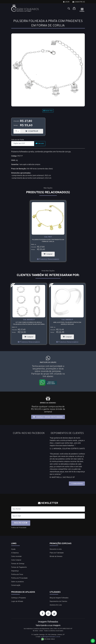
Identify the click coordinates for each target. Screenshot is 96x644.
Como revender (16, 556)
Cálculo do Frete (18, 140)
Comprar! (49, 253)
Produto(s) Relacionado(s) (48, 259)
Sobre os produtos (18, 582)
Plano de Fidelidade (57, 553)
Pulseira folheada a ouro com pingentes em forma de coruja (48, 241)
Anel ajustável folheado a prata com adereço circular (67, 323)
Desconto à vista (56, 549)
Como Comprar (16, 560)
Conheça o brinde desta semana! (48, 417)
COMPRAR (34, 131)
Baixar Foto (48, 111)
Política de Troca (17, 574)
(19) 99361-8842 (48, 639)
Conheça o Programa (18, 598)
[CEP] (23, 144)
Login (66, 2)
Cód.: (48, 237)
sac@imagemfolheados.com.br (50, 637)
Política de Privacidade (20, 528)
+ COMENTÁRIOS (77, 484)
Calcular (40, 144)
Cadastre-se (79, 2)
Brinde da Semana (56, 556)
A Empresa (15, 553)
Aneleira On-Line (56, 605)
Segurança (15, 571)
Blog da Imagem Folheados (59, 598)
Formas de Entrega (18, 564)
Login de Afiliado (17, 601)
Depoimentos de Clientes (58, 601)
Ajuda (13, 549)
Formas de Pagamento (19, 567)
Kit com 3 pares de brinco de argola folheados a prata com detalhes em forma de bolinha (29, 323)
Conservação (16, 585)
